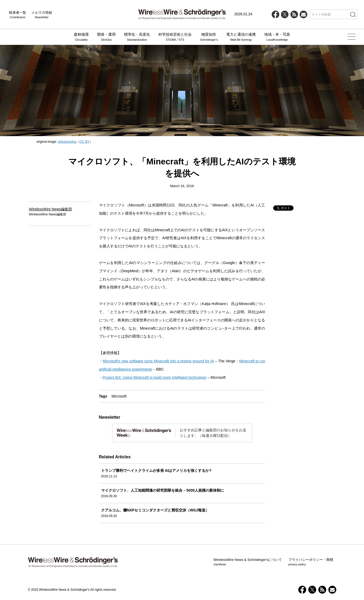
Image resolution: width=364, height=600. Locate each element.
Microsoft (119, 396)
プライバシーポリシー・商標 (311, 562)
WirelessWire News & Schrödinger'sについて (248, 562)
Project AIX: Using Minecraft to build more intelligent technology (155, 377)
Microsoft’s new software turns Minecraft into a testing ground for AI (158, 361)
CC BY (85, 142)
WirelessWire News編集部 (51, 209)
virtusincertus (67, 142)
